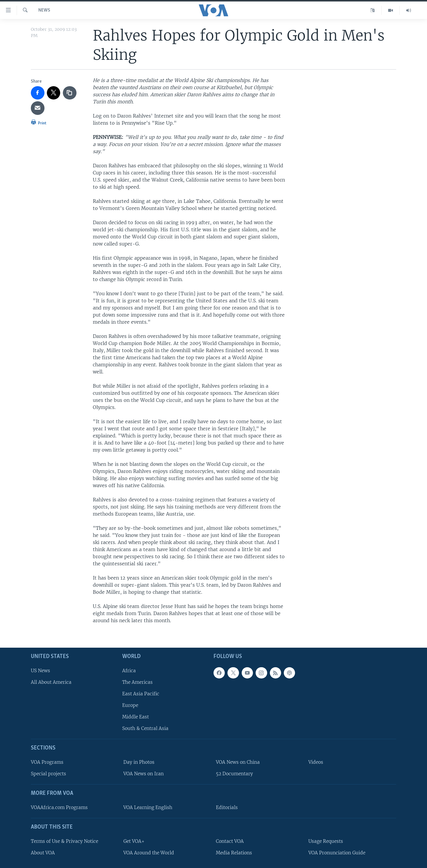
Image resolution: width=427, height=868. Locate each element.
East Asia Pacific (141, 694)
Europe (130, 705)
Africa (129, 670)
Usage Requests (326, 841)
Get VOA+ (134, 841)
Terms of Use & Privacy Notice (64, 841)
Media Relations (234, 852)
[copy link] (70, 93)
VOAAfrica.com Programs (59, 807)
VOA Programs (47, 762)
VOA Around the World (149, 852)
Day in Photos (139, 762)
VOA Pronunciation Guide (337, 852)
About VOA (43, 852)
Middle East (136, 717)
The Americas (137, 682)
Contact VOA (230, 841)
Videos (316, 762)
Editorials (227, 807)
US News (40, 670)
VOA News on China (238, 762)
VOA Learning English (148, 807)
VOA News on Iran (144, 774)
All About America (51, 682)
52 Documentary (234, 774)
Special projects (48, 774)
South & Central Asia (145, 728)
